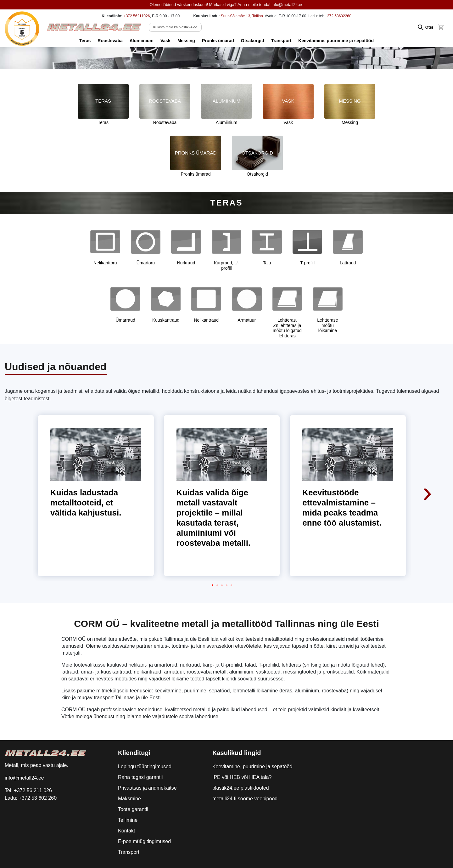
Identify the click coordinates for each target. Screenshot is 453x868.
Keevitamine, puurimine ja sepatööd (336, 41)
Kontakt (126, 831)
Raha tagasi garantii (140, 777)
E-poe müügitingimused (144, 841)
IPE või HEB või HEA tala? (242, 777)
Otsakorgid (253, 41)
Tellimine (128, 820)
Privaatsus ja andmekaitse (147, 788)
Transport (281, 41)
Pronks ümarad (218, 41)
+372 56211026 (137, 16)
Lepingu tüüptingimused (145, 767)
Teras (85, 41)
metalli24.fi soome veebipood (245, 799)
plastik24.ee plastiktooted (241, 788)
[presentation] (428, 450)
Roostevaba (110, 41)
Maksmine (129, 799)
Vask (165, 41)
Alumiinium (142, 41)
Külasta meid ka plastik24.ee (175, 27)
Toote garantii (133, 809)
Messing (186, 41)
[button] (213, 585)
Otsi (429, 27)
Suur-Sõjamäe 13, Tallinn (242, 16)
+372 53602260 (338, 16)
